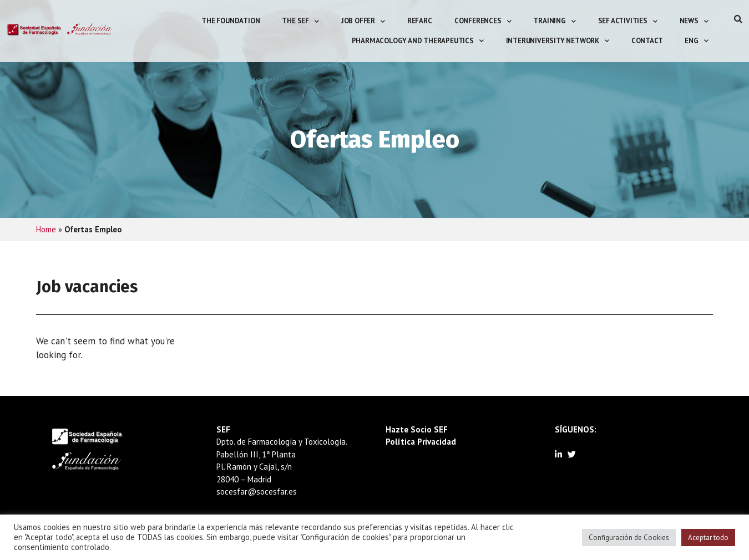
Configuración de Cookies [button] (629, 538)
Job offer (363, 21)
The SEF (300, 21)
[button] (738, 19)
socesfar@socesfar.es (257, 492)
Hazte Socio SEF (417, 429)
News (694, 21)
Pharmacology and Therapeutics (418, 41)
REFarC (420, 21)
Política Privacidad (421, 442)
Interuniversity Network (558, 41)
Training (554, 21)
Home (46, 229)
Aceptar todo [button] (708, 538)
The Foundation (231, 21)
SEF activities (628, 21)
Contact (647, 41)
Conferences (483, 21)
